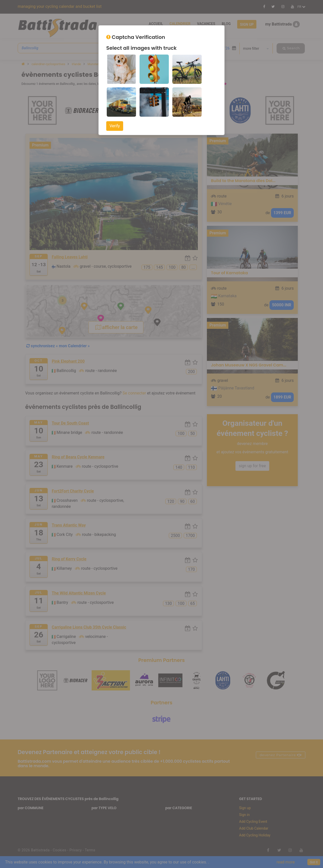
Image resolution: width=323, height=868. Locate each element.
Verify (115, 126)
